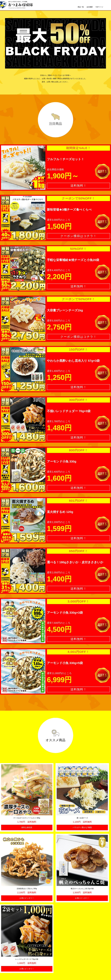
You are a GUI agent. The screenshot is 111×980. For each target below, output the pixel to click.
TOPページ (99, 7)
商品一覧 (81, 7)
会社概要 (90, 7)
